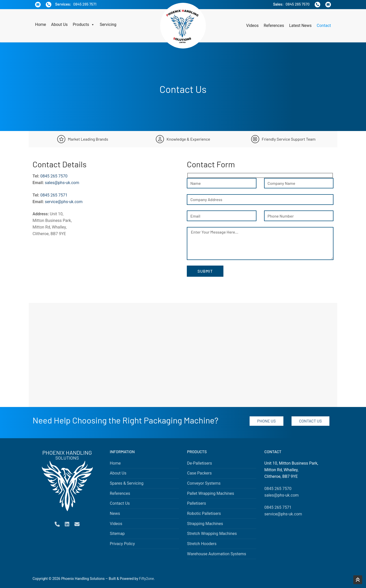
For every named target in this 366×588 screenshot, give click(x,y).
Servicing (108, 24)
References (274, 26)
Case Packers (199, 473)
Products (84, 25)
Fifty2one (146, 579)
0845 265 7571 (85, 4)
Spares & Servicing (127, 483)
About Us (59, 24)
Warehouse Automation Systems (217, 554)
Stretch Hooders (202, 544)
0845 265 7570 (298, 4)
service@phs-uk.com (64, 202)
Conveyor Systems (204, 483)
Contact (324, 26)
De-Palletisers (200, 463)
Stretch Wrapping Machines (212, 534)
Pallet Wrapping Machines (211, 493)
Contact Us (310, 421)
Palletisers (197, 503)
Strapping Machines (205, 524)
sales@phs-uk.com (62, 183)
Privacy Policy (122, 544)
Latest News (300, 26)
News (115, 513)
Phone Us (266, 421)
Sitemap (117, 534)
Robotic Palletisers (204, 513)
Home (41, 24)
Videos (253, 26)
